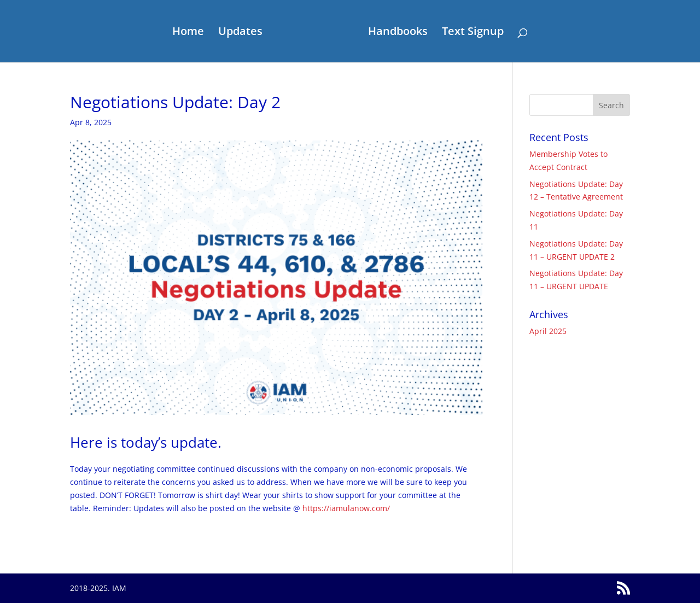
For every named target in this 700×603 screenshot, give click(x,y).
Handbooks (398, 33)
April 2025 (548, 331)
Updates (240, 33)
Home (188, 33)
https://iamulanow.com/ (346, 508)
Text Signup (473, 33)
